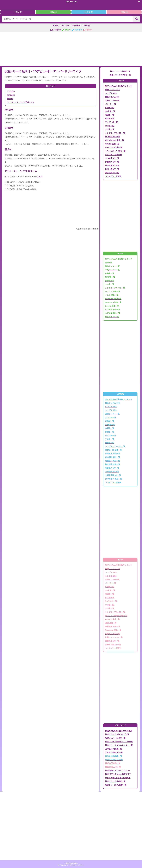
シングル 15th (111, 410)
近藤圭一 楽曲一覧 (113, 461)
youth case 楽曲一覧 (114, 147)
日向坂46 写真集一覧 (114, 756)
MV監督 (87, 26)
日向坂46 (89, 12)
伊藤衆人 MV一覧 (112, 162)
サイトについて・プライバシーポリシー (71, 865)
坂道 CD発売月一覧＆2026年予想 (119, 731)
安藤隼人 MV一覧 (112, 468)
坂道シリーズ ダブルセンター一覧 (119, 745)
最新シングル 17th (113, 403)
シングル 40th (111, 93)
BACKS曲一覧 (111, 601)
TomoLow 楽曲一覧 (113, 630)
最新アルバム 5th (112, 97)
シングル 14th (111, 572)
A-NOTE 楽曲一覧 (112, 619)
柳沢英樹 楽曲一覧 (113, 464)
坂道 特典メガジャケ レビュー (117, 771)
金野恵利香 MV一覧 (113, 645)
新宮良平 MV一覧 (112, 317)
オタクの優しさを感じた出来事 (118, 778)
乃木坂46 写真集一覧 (114, 749)
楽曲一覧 (109, 263)
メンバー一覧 (111, 104)
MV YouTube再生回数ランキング (119, 86)
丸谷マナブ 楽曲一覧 (113, 155)
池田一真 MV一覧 (112, 169)
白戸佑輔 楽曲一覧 (113, 313)
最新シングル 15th (113, 569)
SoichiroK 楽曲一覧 (113, 299)
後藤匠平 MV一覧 (112, 641)
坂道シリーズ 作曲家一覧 (120, 71)
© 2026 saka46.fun (71, 863)
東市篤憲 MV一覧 (112, 166)
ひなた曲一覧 (111, 436)
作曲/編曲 (76, 26)
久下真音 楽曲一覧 (113, 310)
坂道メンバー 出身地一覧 (115, 738)
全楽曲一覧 (110, 129)
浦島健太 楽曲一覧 (113, 454)
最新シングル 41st (113, 90)
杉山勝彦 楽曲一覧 (113, 137)
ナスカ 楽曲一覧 (112, 295)
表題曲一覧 (110, 115)
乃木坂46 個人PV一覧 (114, 752)
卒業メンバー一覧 (112, 270)
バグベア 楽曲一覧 (113, 291)
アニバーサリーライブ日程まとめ (21, 102)
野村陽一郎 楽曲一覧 (113, 450)
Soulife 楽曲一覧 (112, 306)
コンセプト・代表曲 (113, 176)
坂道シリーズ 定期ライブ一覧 (117, 734)
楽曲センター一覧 (112, 101)
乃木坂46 (18, 12)
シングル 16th (111, 407)
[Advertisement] (71, 49)
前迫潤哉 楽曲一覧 (113, 457)
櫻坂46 (124, 12)
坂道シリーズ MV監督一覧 (120, 75)
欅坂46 (53, 12)
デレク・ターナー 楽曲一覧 (116, 616)
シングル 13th (111, 576)
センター (66, 26)
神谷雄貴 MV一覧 (112, 173)
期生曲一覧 (110, 119)
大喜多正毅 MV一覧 (113, 475)
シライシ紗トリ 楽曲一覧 (115, 151)
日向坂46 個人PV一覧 (114, 760)
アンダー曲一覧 (111, 122)
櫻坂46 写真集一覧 (113, 763)
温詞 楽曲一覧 (111, 623)
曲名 (57, 26)
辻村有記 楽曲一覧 (113, 634)
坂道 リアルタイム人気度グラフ (118, 774)
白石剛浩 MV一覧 (112, 472)
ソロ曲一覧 (110, 126)
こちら (40, 177)
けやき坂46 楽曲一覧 (114, 479)
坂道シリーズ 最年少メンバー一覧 (119, 742)
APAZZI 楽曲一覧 (112, 144)
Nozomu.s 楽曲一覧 (113, 302)
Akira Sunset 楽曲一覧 (115, 140)
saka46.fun (72, 2)
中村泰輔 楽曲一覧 (113, 627)
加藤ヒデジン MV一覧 (114, 637)
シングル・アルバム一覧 (115, 133)
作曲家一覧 (110, 108)
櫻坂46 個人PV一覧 (113, 767)
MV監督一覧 (110, 111)
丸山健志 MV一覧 (112, 158)
